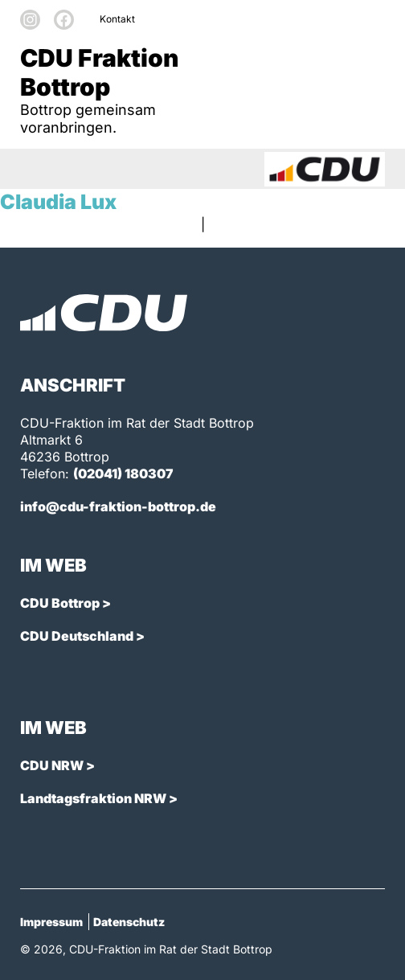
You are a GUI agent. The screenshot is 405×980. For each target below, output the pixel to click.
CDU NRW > (57, 765)
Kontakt (117, 19)
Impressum (51, 922)
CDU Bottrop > (65, 603)
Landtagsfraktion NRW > (99, 798)
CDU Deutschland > (82, 636)
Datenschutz (129, 922)
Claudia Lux (58, 202)
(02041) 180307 (123, 474)
